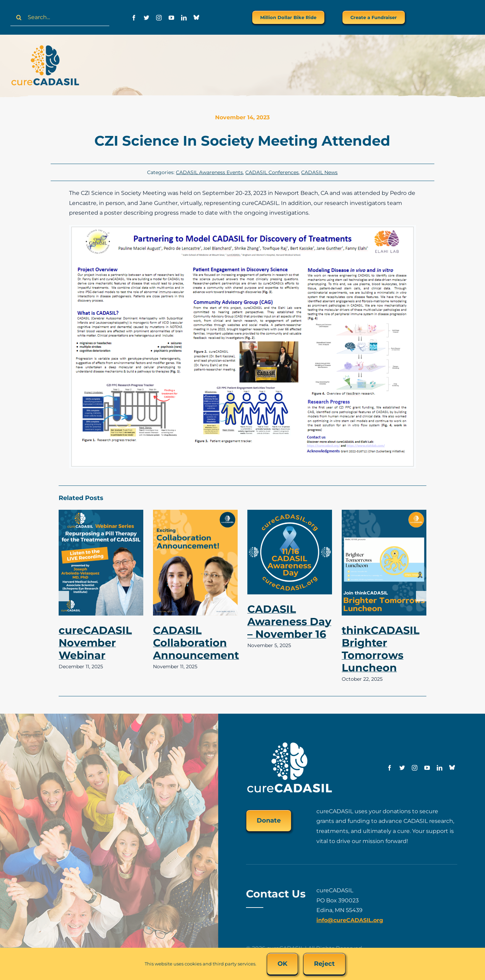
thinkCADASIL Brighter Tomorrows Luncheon (381, 649)
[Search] (19, 17)
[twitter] (146, 18)
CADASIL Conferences (272, 172)
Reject (324, 964)
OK (282, 964)
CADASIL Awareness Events (209, 172)
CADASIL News (319, 172)
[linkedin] (184, 18)
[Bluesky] (196, 17)
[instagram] (159, 18)
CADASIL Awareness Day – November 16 (289, 622)
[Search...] (60, 17)
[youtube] (171, 18)
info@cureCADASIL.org (350, 920)
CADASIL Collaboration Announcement (196, 643)
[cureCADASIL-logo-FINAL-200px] (45, 47)
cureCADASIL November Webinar (95, 643)
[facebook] (134, 18)
